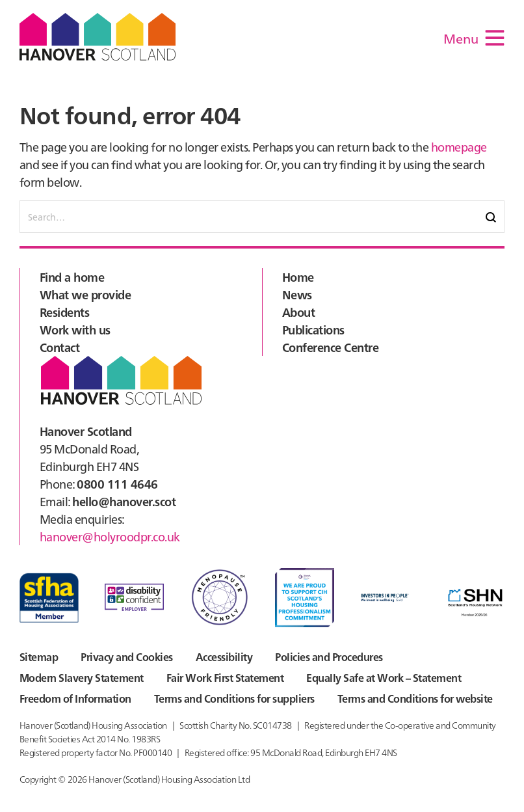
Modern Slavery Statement (82, 677)
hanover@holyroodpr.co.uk (110, 536)
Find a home (72, 277)
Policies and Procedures (329, 656)
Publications (313, 330)
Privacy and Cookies (126, 656)
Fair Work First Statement (225, 677)
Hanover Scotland (98, 37)
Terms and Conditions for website (415, 698)
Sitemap (39, 656)
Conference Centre (330, 347)
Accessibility (224, 656)
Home (298, 277)
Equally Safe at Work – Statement (384, 677)
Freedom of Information (75, 698)
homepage (459, 147)
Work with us (75, 330)
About (298, 312)
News (297, 294)
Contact (59, 347)
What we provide (85, 294)
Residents (64, 312)
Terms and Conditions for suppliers (234, 698)
